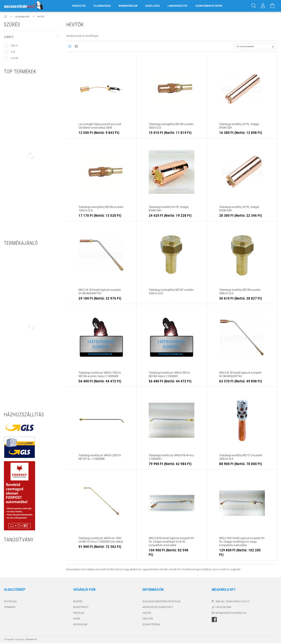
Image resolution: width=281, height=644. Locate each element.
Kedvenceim (80, 624)
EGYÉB (15, 58)
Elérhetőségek (151, 624)
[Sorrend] (255, 46)
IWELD (14, 46)
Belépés (78, 601)
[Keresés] (254, 6)
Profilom (79, 613)
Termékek (10, 607)
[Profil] (263, 6)
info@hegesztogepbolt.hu (231, 613)
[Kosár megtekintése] (272, 6)
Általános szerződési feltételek (162, 601)
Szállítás (148, 619)
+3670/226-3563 (223, 607)
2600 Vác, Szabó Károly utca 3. (233, 601)
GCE (13, 52)
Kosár (77, 619)
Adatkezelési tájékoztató (158, 607)
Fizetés (147, 613)
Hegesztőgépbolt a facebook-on (214, 620)
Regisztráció (81, 607)
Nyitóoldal (11, 601)
